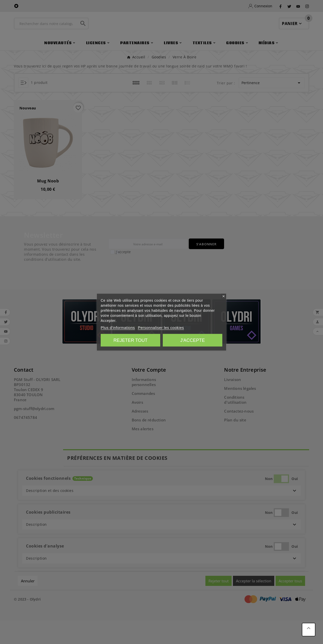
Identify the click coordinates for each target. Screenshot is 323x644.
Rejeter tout (130, 340)
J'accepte (192, 340)
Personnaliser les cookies (161, 327)
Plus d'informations (118, 327)
